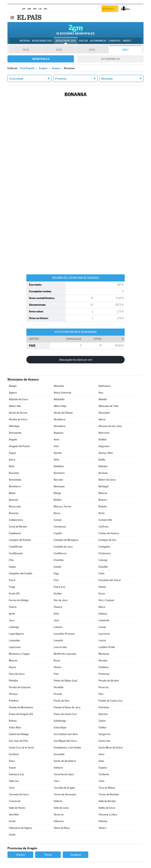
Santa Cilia (104, 741)
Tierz (57, 781)
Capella (58, 533)
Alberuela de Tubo (109, 406)
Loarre (102, 640)
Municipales (41, 59)
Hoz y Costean (106, 600)
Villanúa (103, 821)
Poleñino (14, 701)
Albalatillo (59, 399)
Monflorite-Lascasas (65, 654)
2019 (26, 50)
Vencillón (14, 815)
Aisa (101, 393)
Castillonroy (60, 553)
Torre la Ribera (107, 788)
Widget (127, 41)
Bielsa (12, 493)
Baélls (102, 460)
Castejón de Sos (107, 540)
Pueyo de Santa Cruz (65, 714)
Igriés (12, 614)
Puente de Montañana (21, 707)
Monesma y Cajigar (19, 654)
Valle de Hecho (17, 808)
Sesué (12, 768)
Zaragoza (75, 855)
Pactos (83, 41)
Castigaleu (104, 547)
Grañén (58, 594)
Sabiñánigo (60, 721)
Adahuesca (105, 386)
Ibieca (102, 607)
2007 (125, 50)
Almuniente (15, 433)
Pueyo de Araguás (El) (21, 714)
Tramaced (15, 801)
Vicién (12, 821)
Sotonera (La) (16, 774)
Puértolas (104, 707)
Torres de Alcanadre (65, 794)
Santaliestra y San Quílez (67, 748)
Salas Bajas (60, 727)
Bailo (12, 466)
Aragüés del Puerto (19, 446)
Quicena (103, 714)
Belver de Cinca (107, 480)
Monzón (13, 661)
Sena (12, 761)
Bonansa (14, 513)
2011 (92, 50)
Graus (102, 594)
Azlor (57, 460)
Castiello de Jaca (63, 547)
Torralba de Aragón (64, 788)
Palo (56, 674)
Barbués (103, 473)
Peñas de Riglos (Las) (65, 681)
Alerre (102, 419)
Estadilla (103, 567)
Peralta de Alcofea (109, 681)
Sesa (101, 761)
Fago (56, 573)
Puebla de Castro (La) (110, 701)
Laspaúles (14, 640)
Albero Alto (15, 406)
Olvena (58, 667)
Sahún (102, 721)
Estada (57, 567)
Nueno (12, 667)
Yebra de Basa (62, 828)
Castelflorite (16, 547)
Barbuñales (15, 480)
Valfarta (58, 801)
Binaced (13, 500)
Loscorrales (60, 647)
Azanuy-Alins (106, 453)
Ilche (56, 614)
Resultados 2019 (66, 41)
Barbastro (59, 473)
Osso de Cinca (17, 674)
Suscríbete (109, 9)
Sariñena (14, 754)
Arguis (12, 453)
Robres (13, 721)
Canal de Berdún (18, 527)
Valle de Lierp (61, 808)
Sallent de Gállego (19, 734)
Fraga (12, 587)
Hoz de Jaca (61, 600)
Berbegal (104, 486)
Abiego (13, 386)
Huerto (13, 607)
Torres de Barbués (109, 794)
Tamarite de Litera (64, 774)
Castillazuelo (16, 553)
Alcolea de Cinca (18, 419)
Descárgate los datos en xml (76, 360)
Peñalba (13, 681)
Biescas (103, 493)
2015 (59, 50)
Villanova (59, 821)
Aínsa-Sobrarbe (62, 393)
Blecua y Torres (62, 506)
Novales (103, 661)
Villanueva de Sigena (20, 828)
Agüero (13, 393)
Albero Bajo (60, 406)
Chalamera (105, 553)
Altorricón (104, 433)
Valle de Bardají (107, 801)
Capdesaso (15, 533)
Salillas (102, 727)
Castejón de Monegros (66, 540)
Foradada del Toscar (110, 580)
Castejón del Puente (20, 540)
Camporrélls (105, 520)
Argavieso (104, 446)
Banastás (14, 473)
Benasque (59, 486)
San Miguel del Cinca (65, 741)
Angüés (13, 440)
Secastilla (59, 754)
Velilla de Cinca (107, 808)
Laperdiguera (16, 634)
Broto (102, 513)
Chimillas (59, 560)
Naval (57, 661)
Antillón (103, 440)
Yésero (102, 828)
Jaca (12, 620)
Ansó (56, 440)
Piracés (58, 694)
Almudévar (60, 426)
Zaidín (12, 835)
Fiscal (12, 580)
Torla (12, 788)
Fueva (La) (59, 587)
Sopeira (103, 768)
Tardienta (104, 774)
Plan (101, 694)
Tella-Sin (14, 781)
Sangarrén (104, 734)
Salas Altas (15, 727)
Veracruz (59, 815)
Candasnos (60, 527)
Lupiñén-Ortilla (107, 647)
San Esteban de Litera (66, 734)
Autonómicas (110, 59)
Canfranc (104, 527)
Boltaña (103, 506)
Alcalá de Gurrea (18, 413)
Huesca (58, 607)
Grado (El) (14, 594)
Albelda (103, 399)
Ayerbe (58, 453)
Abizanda (59, 386)
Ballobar (103, 466)
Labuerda (104, 620)
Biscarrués (15, 506)
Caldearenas (16, 520)
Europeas (115, 41)
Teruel (48, 855)
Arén (56, 446)
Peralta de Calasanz (20, 687)
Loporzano (15, 647)
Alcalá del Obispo (63, 413)
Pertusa (13, 694)
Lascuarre (104, 634)
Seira (101, 754)
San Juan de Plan (18, 741)
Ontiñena (104, 667)
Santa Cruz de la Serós (21, 748)
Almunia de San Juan (110, 426)
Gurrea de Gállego (19, 600)
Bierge (57, 493)
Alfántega (14, 426)
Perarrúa (104, 687)
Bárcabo (58, 480)
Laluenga (14, 627)
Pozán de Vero (62, 701)
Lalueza (58, 627)
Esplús (12, 567)
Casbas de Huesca (109, 533)
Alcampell (104, 413)
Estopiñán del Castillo (21, 573)
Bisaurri (103, 500)
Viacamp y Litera (108, 815)
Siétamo (58, 768)
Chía (11, 560)
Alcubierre (59, 419)
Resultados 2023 (42, 41)
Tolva (101, 781)
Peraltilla (59, 687)
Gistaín (102, 587)
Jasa (56, 620)
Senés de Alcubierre (65, 761)
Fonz (56, 580)
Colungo (103, 560)
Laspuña (58, 640)
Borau (57, 513)
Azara (12, 460)
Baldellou (59, 466)
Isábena (103, 614)
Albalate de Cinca (18, 399)
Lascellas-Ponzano (64, 634)
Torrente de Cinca (19, 794)
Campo (58, 520)
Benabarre (15, 486)
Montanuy (104, 654)
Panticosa (104, 674)
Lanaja (102, 627)
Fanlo (101, 573)
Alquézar (59, 433)
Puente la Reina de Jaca (67, 707)
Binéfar (58, 500)
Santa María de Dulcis (111, 748)
